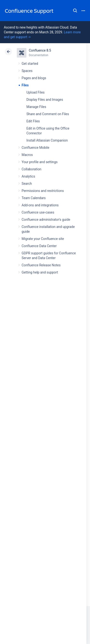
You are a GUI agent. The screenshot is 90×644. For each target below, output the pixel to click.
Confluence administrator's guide (46, 220)
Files (25, 85)
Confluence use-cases (38, 212)
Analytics (28, 176)
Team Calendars (34, 198)
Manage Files (36, 107)
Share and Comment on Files (48, 114)
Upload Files (36, 92)
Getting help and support (40, 272)
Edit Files (33, 121)
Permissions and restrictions (43, 191)
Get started (30, 64)
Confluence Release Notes (41, 265)
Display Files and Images (45, 100)
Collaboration (31, 169)
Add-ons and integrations (40, 205)
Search (75, 11)
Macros (27, 155)
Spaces (27, 71)
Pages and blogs (34, 78)
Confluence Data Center (39, 246)
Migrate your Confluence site (43, 239)
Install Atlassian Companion (47, 140)
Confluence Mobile (35, 148)
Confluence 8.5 (40, 50)
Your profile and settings (40, 162)
